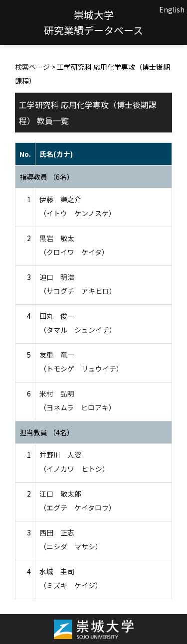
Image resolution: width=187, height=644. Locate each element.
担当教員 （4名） (47, 432)
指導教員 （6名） (47, 177)
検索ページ (32, 67)
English (172, 9)
